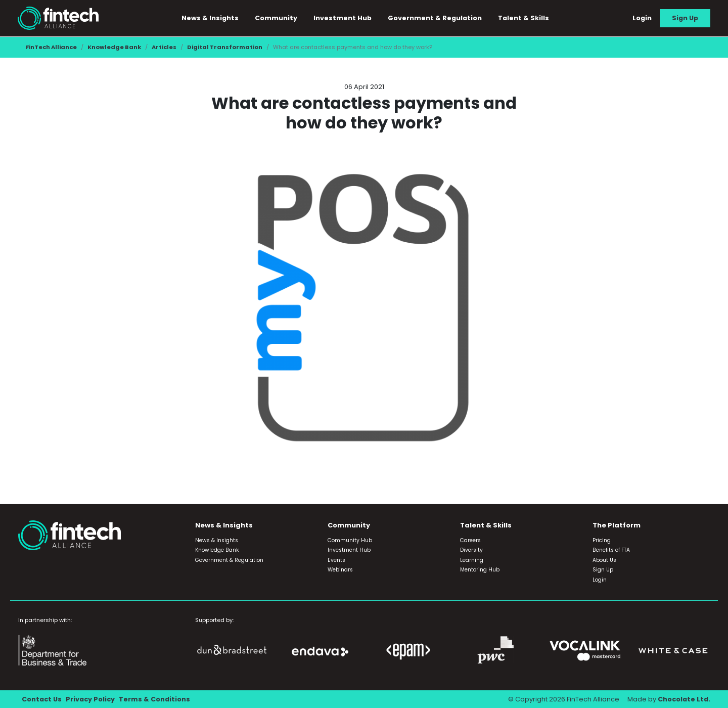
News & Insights (211, 18)
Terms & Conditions (154, 699)
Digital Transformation (225, 47)
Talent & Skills (524, 18)
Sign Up (685, 18)
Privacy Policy (90, 699)
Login (642, 18)
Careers (470, 540)
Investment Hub (343, 18)
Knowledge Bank (114, 47)
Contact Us (42, 699)
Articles (164, 47)
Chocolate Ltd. (684, 699)
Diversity (471, 550)
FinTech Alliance (51, 47)
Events (336, 560)
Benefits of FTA (611, 550)
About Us (604, 560)
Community (277, 18)
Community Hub (350, 540)
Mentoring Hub (480, 570)
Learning (472, 560)
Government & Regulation (435, 18)
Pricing (602, 540)
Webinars (340, 570)
